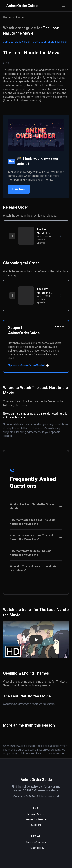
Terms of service (36, 842)
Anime (20, 17)
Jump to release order (17, 42)
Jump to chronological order (50, 42)
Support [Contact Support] (36, 825)
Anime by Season (36, 819)
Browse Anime (36, 814)
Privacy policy (36, 848)
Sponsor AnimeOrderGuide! (29, 365)
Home (7, 17)
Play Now (19, 189)
